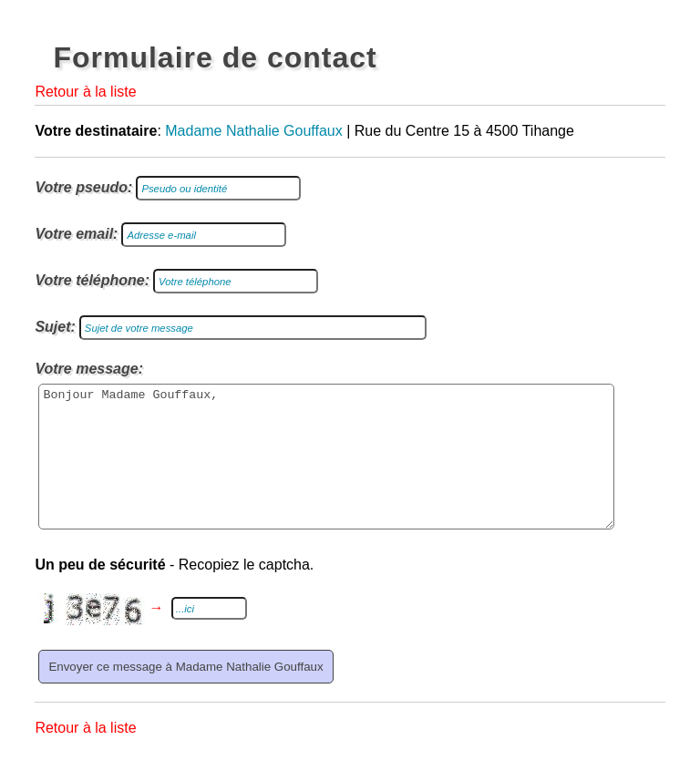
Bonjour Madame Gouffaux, (326, 470)
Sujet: (55, 327)
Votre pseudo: (83, 187)
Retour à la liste (85, 92)
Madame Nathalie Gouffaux (253, 131)
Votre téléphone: (92, 280)
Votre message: (89, 369)
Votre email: (76, 234)
